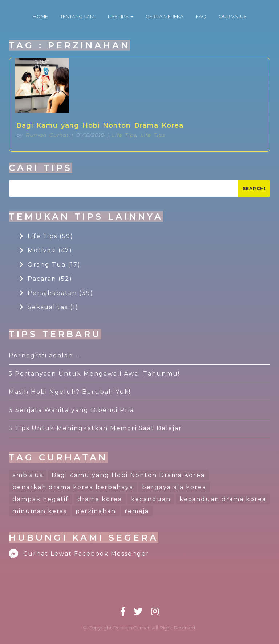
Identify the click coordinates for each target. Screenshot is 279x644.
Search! (254, 189)
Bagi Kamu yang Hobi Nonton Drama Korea (100, 125)
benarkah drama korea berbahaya (73, 487)
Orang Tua (50, 265)
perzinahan (96, 511)
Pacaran (46, 279)
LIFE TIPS (121, 16)
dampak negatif (41, 499)
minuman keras (40, 511)
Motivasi (46, 250)
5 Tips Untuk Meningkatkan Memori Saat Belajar (95, 428)
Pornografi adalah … (44, 355)
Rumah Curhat (47, 135)
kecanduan (151, 499)
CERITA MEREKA (165, 16)
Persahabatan (56, 293)
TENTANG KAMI (78, 16)
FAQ (201, 16)
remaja (137, 511)
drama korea (100, 499)
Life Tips (124, 135)
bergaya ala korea (174, 487)
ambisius (28, 475)
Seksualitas (49, 307)
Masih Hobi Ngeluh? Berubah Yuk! (70, 392)
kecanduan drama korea (223, 499)
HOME (40, 16)
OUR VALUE (233, 16)
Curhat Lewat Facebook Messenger (79, 554)
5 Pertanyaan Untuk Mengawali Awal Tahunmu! (94, 374)
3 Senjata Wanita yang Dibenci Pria (71, 410)
